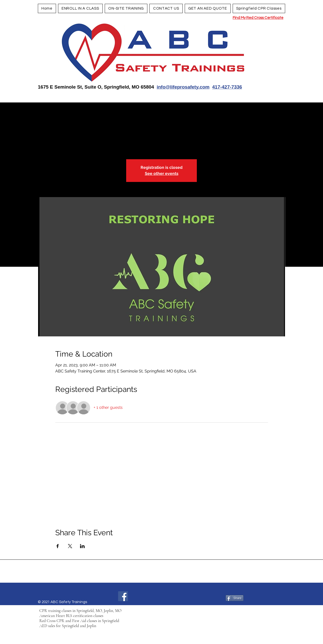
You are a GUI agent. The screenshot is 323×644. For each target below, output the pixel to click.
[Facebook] (123, 596)
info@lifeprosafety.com (183, 87)
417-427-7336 (227, 87)
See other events (162, 173)
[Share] (235, 598)
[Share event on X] (70, 546)
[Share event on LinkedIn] (82, 546)
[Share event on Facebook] (58, 546)
